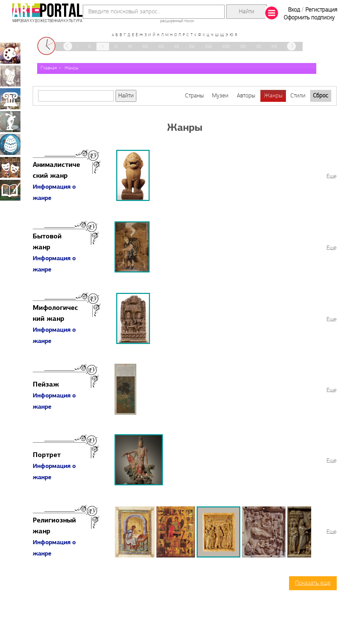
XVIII (226, 47)
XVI (192, 47)
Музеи (220, 96)
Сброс (321, 96)
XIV (161, 47)
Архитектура (10, 99)
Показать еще (313, 583)
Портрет (47, 455)
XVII (209, 47)
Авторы (246, 96)
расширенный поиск (177, 21)
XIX (243, 47)
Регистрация (321, 10)
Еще (332, 177)
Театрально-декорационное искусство (10, 167)
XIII (145, 47)
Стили (298, 96)
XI (116, 47)
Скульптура (10, 122)
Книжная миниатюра (10, 190)
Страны (194, 96)
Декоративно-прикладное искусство (10, 144)
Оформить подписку (309, 18)
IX (90, 47)
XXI (274, 47)
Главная (49, 68)
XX (259, 47)
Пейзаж (46, 385)
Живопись (10, 53)
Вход (294, 10)
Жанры (71, 68)
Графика (10, 76)
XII (130, 47)
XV (177, 47)
